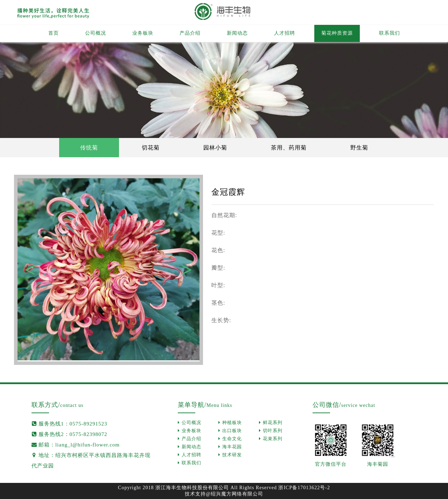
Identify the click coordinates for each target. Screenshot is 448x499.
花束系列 (271, 439)
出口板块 (230, 431)
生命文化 (230, 439)
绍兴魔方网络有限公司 (237, 494)
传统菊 (89, 148)
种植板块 (230, 422)
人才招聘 (285, 33)
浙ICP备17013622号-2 (304, 488)
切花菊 (151, 148)
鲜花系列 (271, 422)
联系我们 (390, 33)
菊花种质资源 (337, 33)
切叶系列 (271, 431)
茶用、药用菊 (289, 148)
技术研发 (230, 455)
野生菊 (359, 148)
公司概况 (96, 33)
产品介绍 (190, 33)
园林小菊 (215, 148)
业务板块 (143, 33)
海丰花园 (230, 447)
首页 (54, 33)
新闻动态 (237, 33)
